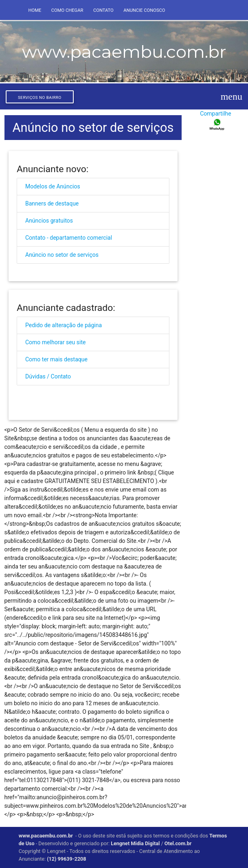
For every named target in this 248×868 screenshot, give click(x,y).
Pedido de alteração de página (64, 325)
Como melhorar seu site (55, 342)
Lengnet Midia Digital (135, 843)
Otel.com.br (179, 843)
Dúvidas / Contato (48, 376)
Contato (103, 10)
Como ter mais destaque (56, 359)
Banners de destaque (52, 203)
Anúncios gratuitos (49, 221)
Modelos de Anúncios (53, 186)
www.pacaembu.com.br (46, 836)
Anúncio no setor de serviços (62, 255)
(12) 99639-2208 (66, 859)
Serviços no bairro (40, 97)
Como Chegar (67, 10)
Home (35, 10)
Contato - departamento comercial (69, 238)
